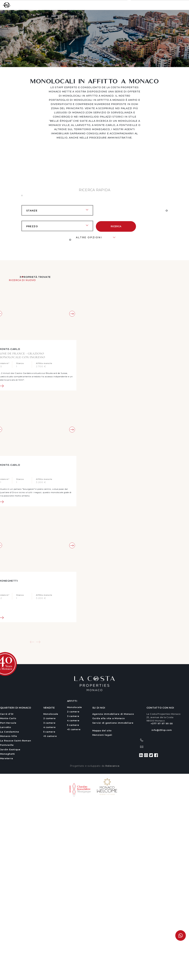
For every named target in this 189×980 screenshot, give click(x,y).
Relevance (112, 766)
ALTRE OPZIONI (89, 237)
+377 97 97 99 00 (137, 5)
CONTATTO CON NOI (160, 708)
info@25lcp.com (162, 730)
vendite (49, 708)
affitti (72, 701)
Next (72, 314)
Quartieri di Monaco (16, 708)
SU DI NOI (99, 708)
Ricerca (116, 226)
